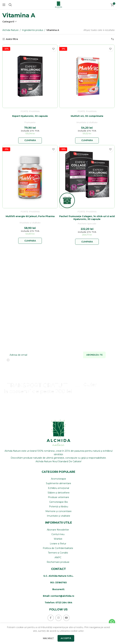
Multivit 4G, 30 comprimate (87, 116)
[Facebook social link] (51, 618)
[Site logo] (58, 5)
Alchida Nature (10, 30)
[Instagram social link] (58, 618)
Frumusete (30, 122)
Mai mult (49, 638)
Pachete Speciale (87, 224)
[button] (30, 140)
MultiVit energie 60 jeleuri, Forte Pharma (30, 216)
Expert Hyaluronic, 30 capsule (30, 116)
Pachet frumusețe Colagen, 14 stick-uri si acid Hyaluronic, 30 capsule (87, 218)
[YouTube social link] (66, 618)
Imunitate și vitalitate (87, 122)
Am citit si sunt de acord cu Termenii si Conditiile (37, 360)
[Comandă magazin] (112, 39)
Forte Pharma (30, 111)
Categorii (8, 22)
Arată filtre (12, 39)
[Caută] (10, 5)
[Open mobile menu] (4, 5)
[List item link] (58, 479)
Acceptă (66, 638)
